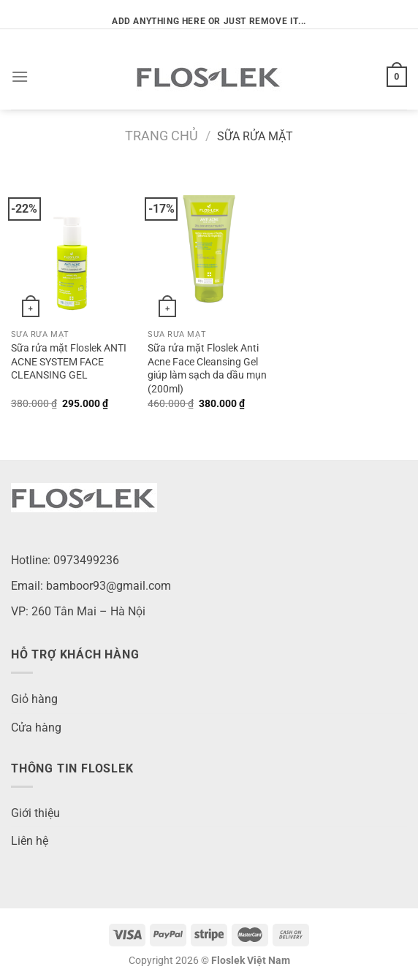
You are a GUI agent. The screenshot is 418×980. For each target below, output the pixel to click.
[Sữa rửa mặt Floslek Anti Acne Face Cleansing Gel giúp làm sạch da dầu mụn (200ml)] (209, 249)
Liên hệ (30, 841)
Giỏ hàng (34, 699)
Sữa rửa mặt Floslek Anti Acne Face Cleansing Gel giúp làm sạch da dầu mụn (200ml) (207, 369)
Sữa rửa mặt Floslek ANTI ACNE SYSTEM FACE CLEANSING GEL (69, 362)
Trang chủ (161, 136)
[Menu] (20, 76)
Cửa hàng (36, 728)
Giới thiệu (35, 813)
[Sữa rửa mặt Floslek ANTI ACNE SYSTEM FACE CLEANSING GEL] (72, 249)
